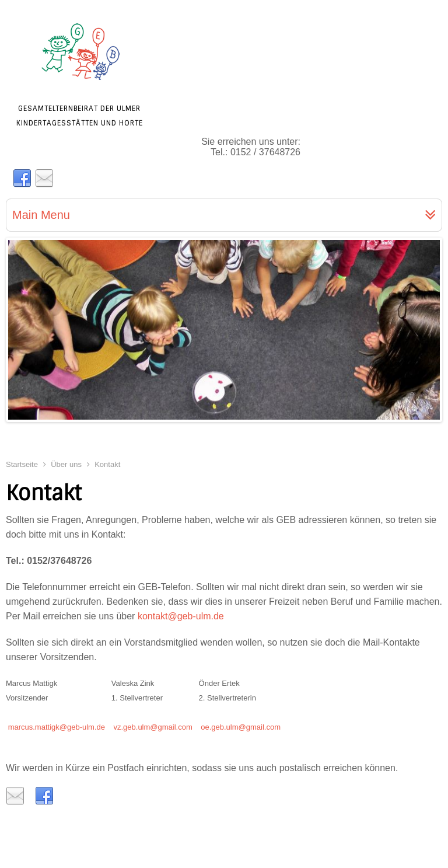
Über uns (66, 464)
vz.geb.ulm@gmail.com (153, 727)
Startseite (22, 464)
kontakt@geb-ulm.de (181, 616)
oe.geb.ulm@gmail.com (241, 727)
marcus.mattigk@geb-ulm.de (57, 727)
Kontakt (44, 493)
